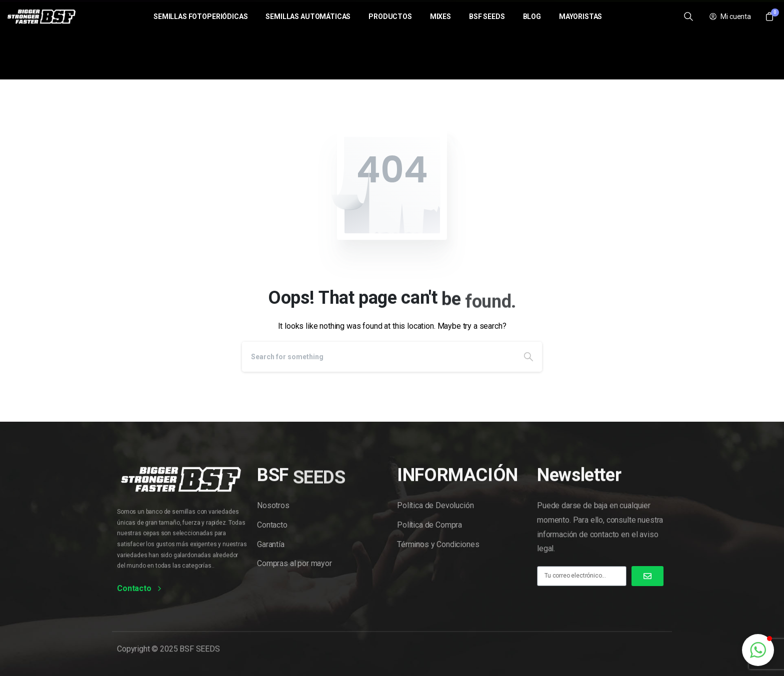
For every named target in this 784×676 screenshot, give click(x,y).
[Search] (378, 357)
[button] (758, 650)
